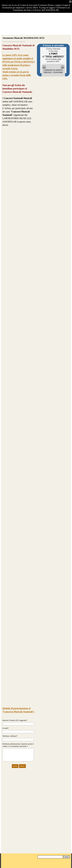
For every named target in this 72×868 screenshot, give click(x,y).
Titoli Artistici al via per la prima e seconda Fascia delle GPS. (17, 75)
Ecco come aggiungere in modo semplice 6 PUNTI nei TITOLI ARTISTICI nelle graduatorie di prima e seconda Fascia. (19, 62)
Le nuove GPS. (10, 55)
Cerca (67, 857)
